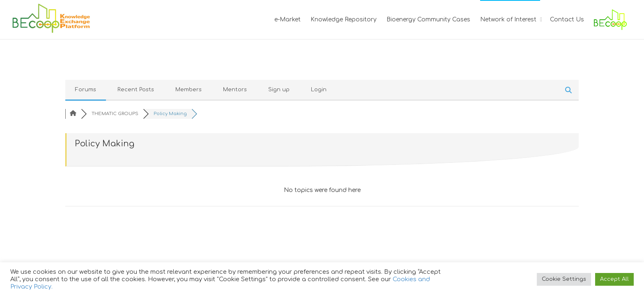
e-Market (287, 20)
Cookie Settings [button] (564, 279)
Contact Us (567, 20)
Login (319, 90)
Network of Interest (509, 20)
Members (189, 90)
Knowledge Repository (344, 20)
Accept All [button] (614, 279)
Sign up (279, 90)
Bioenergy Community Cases (428, 20)
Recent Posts (136, 90)
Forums (86, 90)
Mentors (235, 90)
